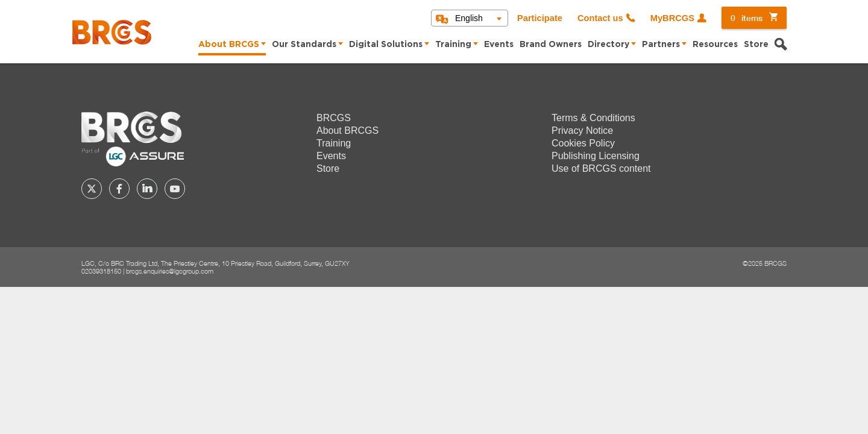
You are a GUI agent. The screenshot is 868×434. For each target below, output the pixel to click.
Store (756, 45)
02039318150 (101, 271)
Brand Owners (551, 45)
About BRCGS (229, 45)
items (747, 18)
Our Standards (304, 45)
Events (499, 45)
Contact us (600, 18)
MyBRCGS (672, 18)
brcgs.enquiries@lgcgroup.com (170, 271)
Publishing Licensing (596, 156)
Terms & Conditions (593, 118)
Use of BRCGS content (601, 168)
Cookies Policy (583, 143)
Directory (609, 45)
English (469, 18)
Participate (540, 18)
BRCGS (334, 118)
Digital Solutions (386, 45)
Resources (715, 45)
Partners (661, 45)
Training (453, 45)
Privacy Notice (582, 131)
